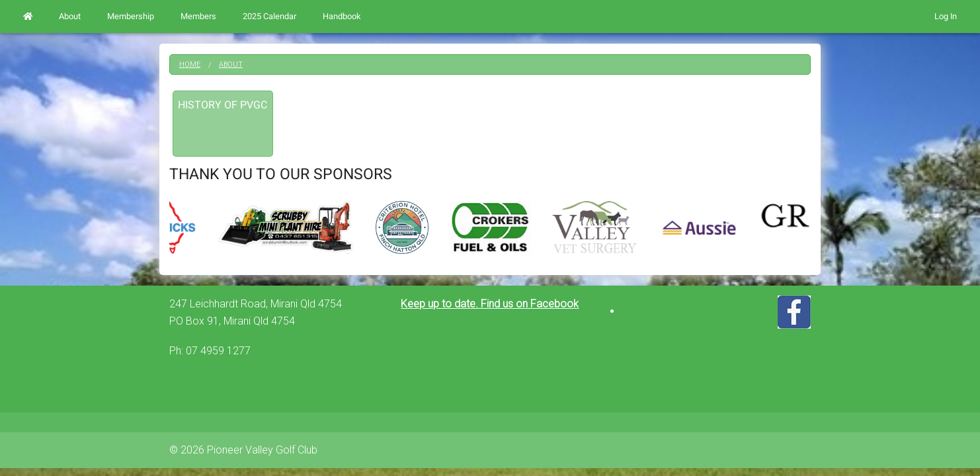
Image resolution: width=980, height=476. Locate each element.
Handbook (342, 17)
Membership (131, 17)
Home (190, 64)
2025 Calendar (269, 17)
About (70, 17)
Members (198, 17)
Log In (946, 17)
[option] (490, 227)
